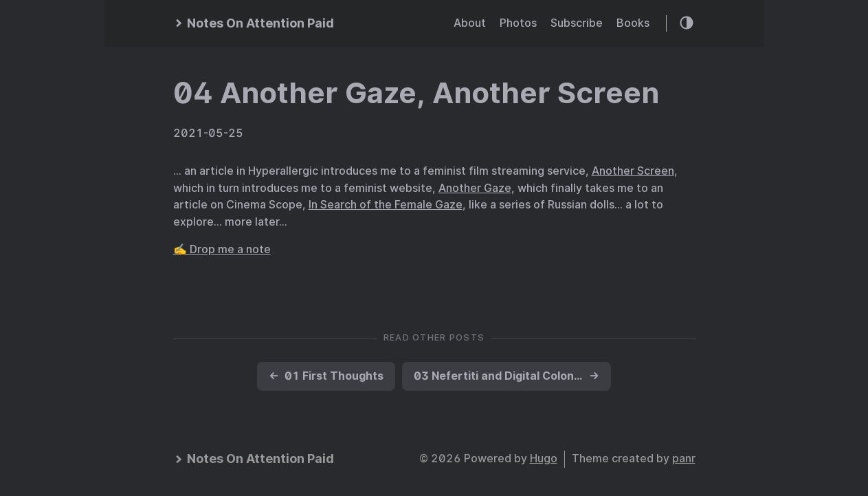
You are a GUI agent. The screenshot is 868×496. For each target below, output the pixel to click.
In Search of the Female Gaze (386, 205)
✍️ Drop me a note (222, 249)
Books (633, 23)
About (470, 23)
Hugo (544, 459)
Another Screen (633, 171)
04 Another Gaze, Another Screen (416, 93)
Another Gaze (475, 188)
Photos (518, 23)
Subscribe (577, 23)
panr (684, 459)
